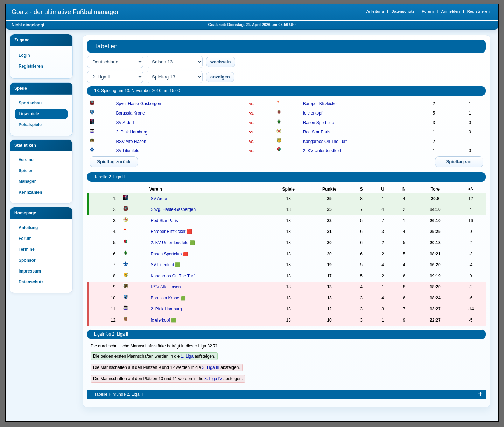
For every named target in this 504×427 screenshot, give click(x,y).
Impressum (30, 271)
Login (24, 55)
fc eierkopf (313, 113)
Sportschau (30, 103)
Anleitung (375, 11)
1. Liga (187, 356)
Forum (428, 11)
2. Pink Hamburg (132, 132)
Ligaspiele (29, 114)
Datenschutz (403, 11)
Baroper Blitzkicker (321, 104)
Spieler (26, 171)
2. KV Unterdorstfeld (322, 151)
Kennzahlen (30, 192)
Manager (27, 181)
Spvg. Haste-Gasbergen (139, 104)
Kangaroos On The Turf (325, 142)
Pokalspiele (30, 125)
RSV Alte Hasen (131, 142)
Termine (27, 249)
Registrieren (478, 11)
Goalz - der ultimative (65, 12)
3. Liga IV (213, 379)
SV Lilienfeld (128, 151)
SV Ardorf (125, 123)
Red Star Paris (317, 132)
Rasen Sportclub (319, 123)
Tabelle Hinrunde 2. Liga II (118, 394)
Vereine (26, 160)
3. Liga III (211, 367)
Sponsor (27, 260)
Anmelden (450, 11)
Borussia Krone (131, 113)
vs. (252, 104)
